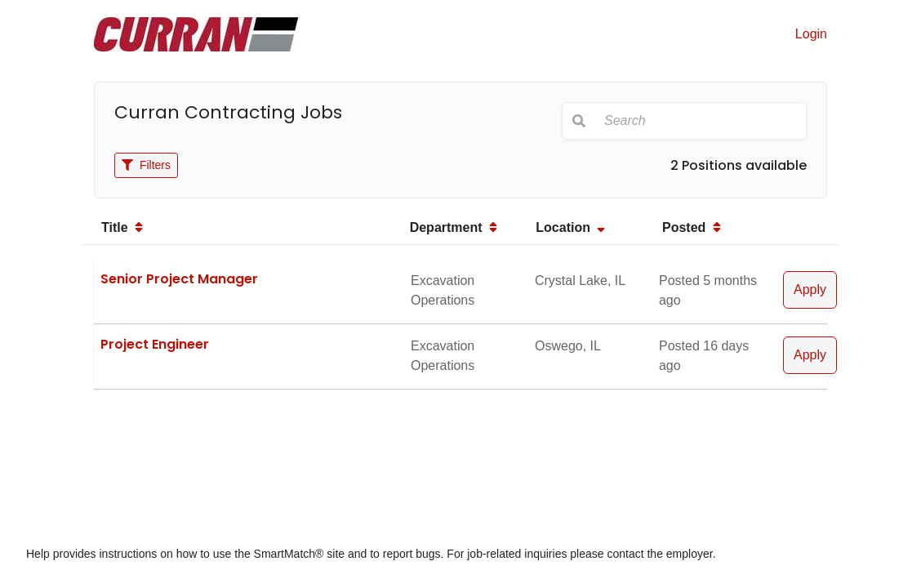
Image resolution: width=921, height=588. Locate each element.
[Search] (701, 121)
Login (811, 34)
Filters (146, 165)
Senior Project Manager (179, 279)
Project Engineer (155, 344)
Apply (810, 290)
